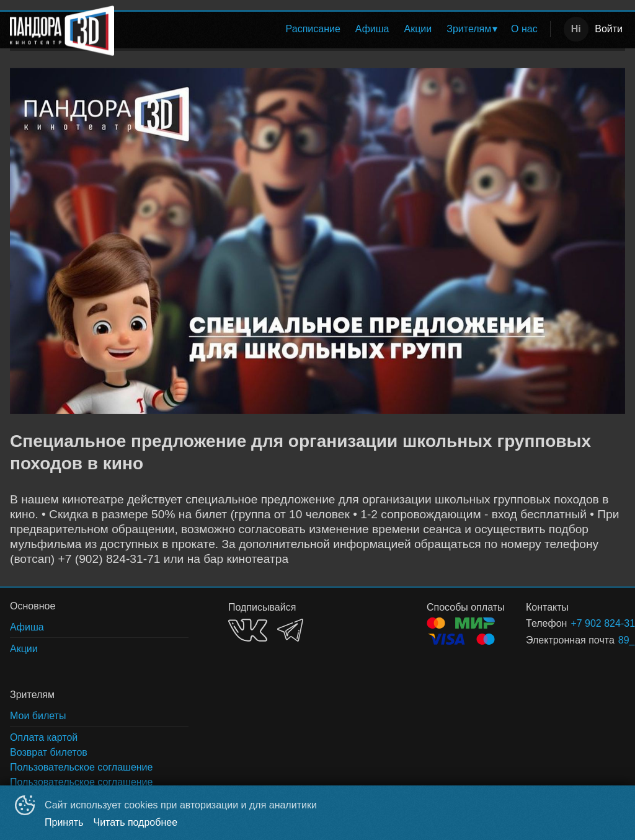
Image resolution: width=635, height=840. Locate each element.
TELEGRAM (290, 630)
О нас (524, 29)
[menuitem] (313, 29)
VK (248, 630)
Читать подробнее (136, 822)
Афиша (372, 29)
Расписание (313, 29)
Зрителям (469, 29)
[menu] (335, 29)
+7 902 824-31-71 (583, 623)
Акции (418, 29)
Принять (64, 822)
